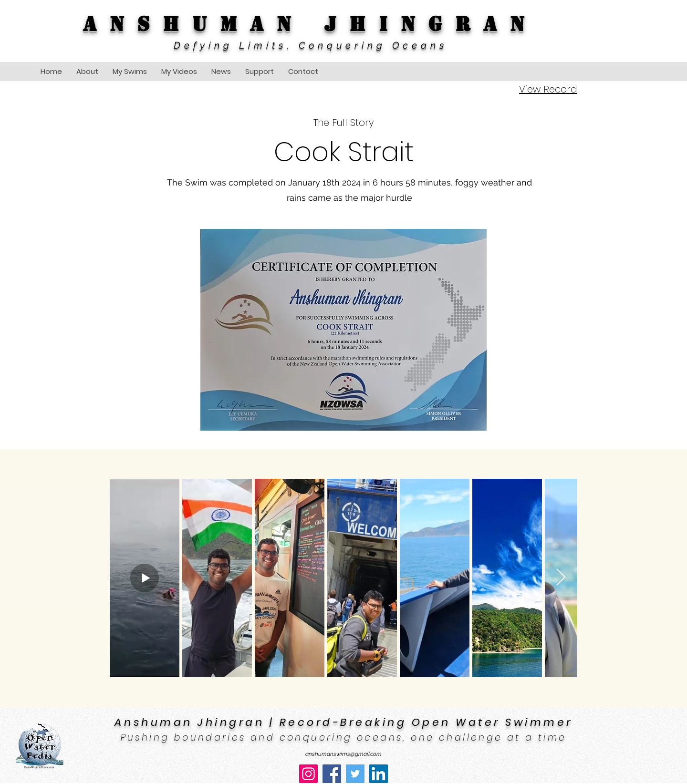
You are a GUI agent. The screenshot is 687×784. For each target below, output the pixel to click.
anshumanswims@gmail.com (343, 754)
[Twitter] (355, 774)
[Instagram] (308, 774)
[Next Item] (561, 578)
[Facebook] (332, 774)
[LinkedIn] (379, 774)
